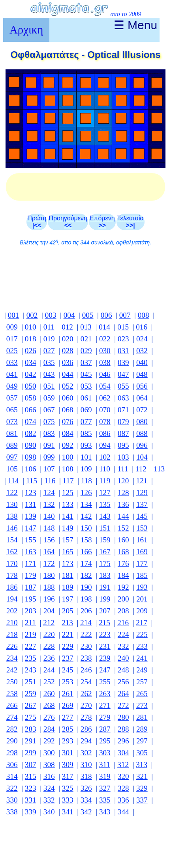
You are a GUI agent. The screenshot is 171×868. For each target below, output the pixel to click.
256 (123, 682)
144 (123, 516)
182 (86, 575)
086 (105, 433)
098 (31, 457)
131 (31, 504)
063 (123, 398)
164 (49, 552)
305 (142, 753)
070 (105, 410)
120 (123, 481)
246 (86, 670)
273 (142, 705)
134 (86, 504)
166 (86, 552)
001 (14, 315)
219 (31, 634)
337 (142, 800)
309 (68, 765)
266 (12, 705)
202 (12, 611)
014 (104, 327)
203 (31, 611)
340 (49, 812)
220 (49, 634)
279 (105, 717)
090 (31, 445)
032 (142, 351)
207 (105, 611)
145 (142, 516)
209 (142, 611)
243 (31, 670)
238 (86, 658)
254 (86, 682)
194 (12, 599)
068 (68, 410)
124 (49, 493)
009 (12, 327)
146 (12, 528)
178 (12, 575)
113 (159, 469)
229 (68, 646)
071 (123, 410)
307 (31, 765)
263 (105, 694)
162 (12, 552)
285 (68, 729)
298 (12, 753)
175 (105, 563)
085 (86, 433)
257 (142, 682)
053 (86, 386)
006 (106, 315)
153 (142, 528)
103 (123, 457)
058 (31, 398)
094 (105, 445)
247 (105, 670)
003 (51, 315)
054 (105, 386)
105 (12, 469)
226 (12, 646)
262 (86, 694)
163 (31, 552)
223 (105, 634)
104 (142, 457)
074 (31, 422)
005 (88, 315)
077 (86, 422)
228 (49, 646)
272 (123, 705)
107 (49, 469)
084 (68, 433)
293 (68, 741)
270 (86, 705)
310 (86, 765)
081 (12, 433)
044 (68, 374)
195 (31, 599)
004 (69, 315)
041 (12, 374)
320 (123, 776)
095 (123, 445)
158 (86, 540)
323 (31, 788)
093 (86, 445)
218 (12, 634)
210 (12, 623)
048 (142, 374)
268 (49, 705)
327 (105, 788)
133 (68, 504)
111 (123, 469)
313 (142, 765)
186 (12, 587)
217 (142, 623)
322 (12, 788)
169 (142, 552)
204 (49, 611)
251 (31, 682)
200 (123, 599)
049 (12, 386)
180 (49, 575)
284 (49, 729)
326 (86, 788)
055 (123, 386)
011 (49, 327)
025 (12, 351)
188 (49, 587)
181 (68, 575)
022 (105, 339)
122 (12, 493)
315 (31, 776)
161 (142, 540)
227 (31, 646)
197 (68, 599)
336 (123, 800)
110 (105, 469)
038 (105, 362)
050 (31, 386)
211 (30, 623)
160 (123, 540)
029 (86, 351)
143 (105, 516)
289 (142, 729)
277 (68, 717)
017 (12, 339)
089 (12, 445)
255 (105, 682)
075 (49, 422)
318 (86, 776)
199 (105, 599)
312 (123, 765)
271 (105, 705)
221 (68, 634)
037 (86, 362)
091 (49, 445)
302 (86, 753)
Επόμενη (102, 222)
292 (49, 741)
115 (32, 481)
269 (68, 705)
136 (123, 504)
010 (31, 327)
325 (68, 788)
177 (142, 563)
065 (12, 410)
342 (86, 812)
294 (86, 741)
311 (105, 765)
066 (31, 410)
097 (12, 457)
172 (49, 563)
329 (142, 788)
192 (123, 587)
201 (142, 599)
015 (123, 327)
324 (49, 788)
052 (68, 386)
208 (123, 611)
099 (49, 457)
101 (86, 457)
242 (12, 670)
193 (142, 587)
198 (86, 599)
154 (12, 540)
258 (12, 694)
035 (49, 362)
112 (141, 469)
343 (105, 812)
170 (12, 563)
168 (123, 552)
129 (142, 493)
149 (68, 528)
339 (31, 812)
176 (123, 563)
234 (12, 658)
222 (86, 634)
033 (12, 362)
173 (68, 563)
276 (49, 717)
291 (31, 741)
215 (104, 623)
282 (12, 729)
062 (105, 398)
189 (68, 587)
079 (123, 422)
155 (31, 540)
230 (86, 646)
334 (86, 800)
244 (49, 670)
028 (68, 351)
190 (86, 587)
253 (68, 682)
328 (123, 788)
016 (142, 327)
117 (68, 481)
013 (86, 327)
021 (86, 339)
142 (86, 516)
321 (142, 776)
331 (31, 800)
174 (86, 563)
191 (105, 587)
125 (68, 493)
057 (12, 398)
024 (142, 339)
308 (49, 765)
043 (49, 374)
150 (86, 528)
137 (142, 504)
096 (142, 445)
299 (31, 753)
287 (105, 729)
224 (123, 634)
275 (31, 717)
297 (142, 741)
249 (142, 670)
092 (68, 445)
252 (49, 682)
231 (105, 646)
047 (123, 374)
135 (105, 504)
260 (49, 694)
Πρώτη (37, 222)
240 (123, 658)
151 (105, 528)
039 (123, 362)
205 (68, 611)
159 (105, 540)
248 (123, 670)
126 (86, 493)
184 (123, 575)
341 (68, 812)
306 (12, 765)
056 (142, 386)
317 (68, 776)
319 (105, 776)
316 (49, 776)
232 (123, 646)
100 (68, 457)
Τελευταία (131, 222)
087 (123, 433)
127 (105, 493)
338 (12, 812)
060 (68, 398)
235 (31, 658)
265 (142, 694)
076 (68, 422)
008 (144, 315)
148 (49, 528)
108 (68, 469)
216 (123, 623)
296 (123, 741)
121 (142, 481)
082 (31, 433)
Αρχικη (26, 30)
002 (32, 315)
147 (31, 528)
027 (49, 351)
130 (12, 504)
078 (105, 422)
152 (123, 528)
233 (142, 646)
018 (31, 339)
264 (123, 694)
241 (142, 658)
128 (123, 493)
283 (31, 729)
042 (31, 374)
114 (13, 481)
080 (142, 422)
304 (123, 753)
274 (12, 717)
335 (105, 800)
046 (105, 374)
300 (49, 753)
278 (86, 717)
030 (105, 351)
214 (86, 623)
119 (105, 481)
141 (68, 516)
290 (12, 741)
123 (31, 493)
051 (49, 386)
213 (67, 623)
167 (105, 552)
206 (86, 611)
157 (68, 540)
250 (12, 682)
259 (31, 694)
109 (86, 469)
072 (142, 410)
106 (31, 469)
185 (142, 575)
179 (31, 575)
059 (49, 398)
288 (123, 729)
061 (86, 398)
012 (67, 327)
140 (49, 516)
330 (12, 800)
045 (86, 374)
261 (68, 694)
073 (12, 422)
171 (31, 563)
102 (105, 457)
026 (31, 351)
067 (49, 410)
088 (142, 433)
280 (123, 717)
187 (31, 587)
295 (105, 741)
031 (123, 351)
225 (142, 634)
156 (49, 540)
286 (86, 729)
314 (12, 776)
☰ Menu (135, 25)
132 (49, 504)
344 (123, 812)
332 (49, 800)
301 (68, 753)
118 (86, 481)
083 (49, 433)
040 (142, 362)
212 (49, 623)
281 (142, 717)
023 (123, 339)
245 (68, 670)
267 (31, 705)
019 (49, 339)
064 (142, 398)
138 (12, 516)
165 (68, 552)
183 (105, 575)
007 (125, 315)
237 (68, 658)
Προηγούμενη (68, 222)
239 (105, 658)
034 (31, 362)
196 (49, 599)
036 (68, 362)
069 (86, 410)
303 (105, 753)
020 (68, 339)
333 (68, 800)
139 (31, 516)
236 (49, 658)
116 (50, 481)
